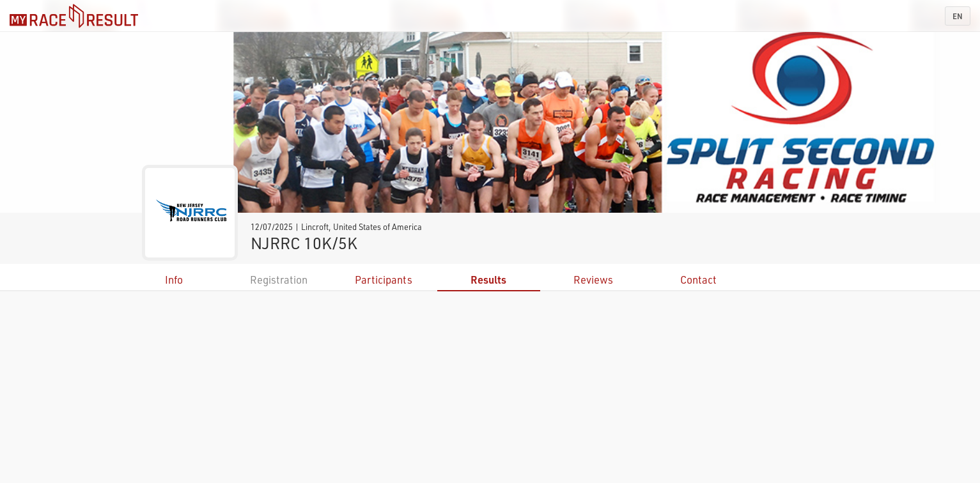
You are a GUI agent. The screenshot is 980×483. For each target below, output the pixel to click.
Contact (698, 280)
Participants (384, 280)
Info (174, 280)
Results (488, 280)
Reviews (593, 280)
